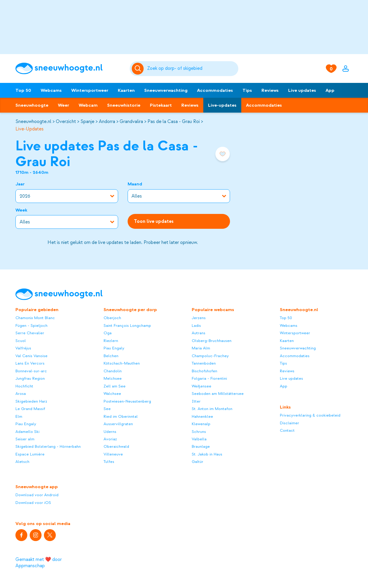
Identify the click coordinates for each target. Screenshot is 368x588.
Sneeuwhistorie (124, 105)
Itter (196, 401)
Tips (247, 90)
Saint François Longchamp (127, 325)
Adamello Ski (27, 432)
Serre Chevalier (30, 333)
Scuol (21, 341)
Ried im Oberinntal (121, 416)
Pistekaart (161, 105)
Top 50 (23, 90)
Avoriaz (110, 439)
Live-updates (222, 105)
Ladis (196, 325)
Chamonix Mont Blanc (35, 318)
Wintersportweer (90, 90)
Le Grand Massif (30, 409)
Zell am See (115, 386)
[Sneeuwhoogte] (70, 68)
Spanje (87, 122)
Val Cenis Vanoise (31, 356)
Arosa (21, 394)
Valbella (199, 439)
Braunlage (201, 446)
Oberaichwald (116, 446)
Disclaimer (290, 423)
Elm (19, 416)
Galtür (198, 462)
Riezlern (111, 341)
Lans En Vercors (30, 363)
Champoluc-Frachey (210, 356)
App (330, 90)
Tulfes (109, 462)
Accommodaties (215, 90)
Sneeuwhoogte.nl (33, 122)
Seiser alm (25, 439)
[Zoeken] (192, 69)
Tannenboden (204, 363)
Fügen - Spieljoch (31, 325)
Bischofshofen (204, 371)
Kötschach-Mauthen (122, 363)
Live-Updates (30, 129)
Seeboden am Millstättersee (218, 394)
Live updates (302, 90)
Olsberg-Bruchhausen (212, 341)
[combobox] (192, 69)
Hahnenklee (202, 416)
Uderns (110, 432)
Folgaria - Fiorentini (209, 378)
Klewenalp (201, 424)
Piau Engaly (26, 424)
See (107, 409)
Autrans (199, 333)
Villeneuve (113, 454)
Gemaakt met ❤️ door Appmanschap (39, 563)
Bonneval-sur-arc (31, 371)
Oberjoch (112, 318)
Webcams (51, 90)
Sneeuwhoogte (32, 105)
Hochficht (24, 386)
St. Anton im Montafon (212, 409)
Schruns (199, 432)
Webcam (88, 105)
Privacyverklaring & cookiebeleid (310, 415)
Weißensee (202, 386)
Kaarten (126, 90)
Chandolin (113, 371)
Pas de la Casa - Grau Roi (174, 122)
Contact (287, 430)
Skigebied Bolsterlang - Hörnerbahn (48, 446)
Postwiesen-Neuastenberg (127, 401)
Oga (108, 333)
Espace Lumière (30, 454)
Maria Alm (201, 348)
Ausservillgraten (118, 424)
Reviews (270, 90)
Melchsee (113, 378)
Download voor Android (37, 495)
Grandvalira (131, 122)
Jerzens (199, 318)
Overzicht (66, 122)
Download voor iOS (33, 503)
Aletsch (22, 462)
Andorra (107, 122)
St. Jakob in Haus (207, 454)
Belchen (111, 356)
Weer (64, 105)
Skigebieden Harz (31, 401)
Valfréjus (23, 348)
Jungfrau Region (30, 378)
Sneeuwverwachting (166, 90)
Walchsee (112, 394)
